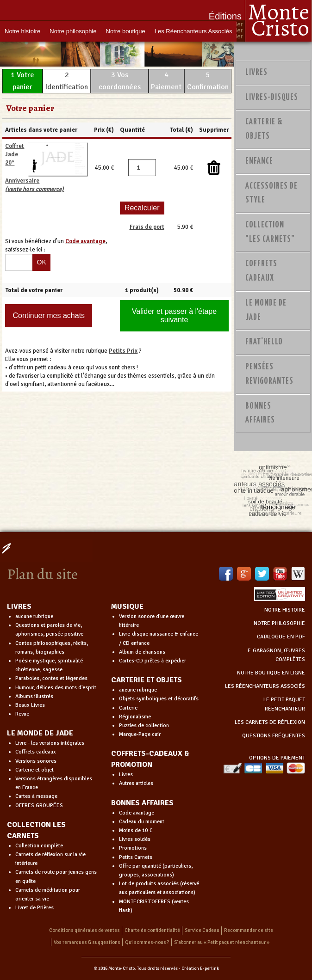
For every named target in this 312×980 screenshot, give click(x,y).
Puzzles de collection (144, 726)
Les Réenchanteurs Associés (193, 31)
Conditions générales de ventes (84, 930)
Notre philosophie (73, 31)
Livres (256, 73)
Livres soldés (135, 839)
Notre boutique (126, 31)
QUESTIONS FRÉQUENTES (274, 736)
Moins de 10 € (136, 830)
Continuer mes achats (49, 315)
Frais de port (147, 227)
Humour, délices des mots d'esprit (56, 688)
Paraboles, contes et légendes (51, 678)
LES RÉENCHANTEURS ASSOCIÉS (265, 686)
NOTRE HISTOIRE (285, 610)
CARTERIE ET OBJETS (147, 680)
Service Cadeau (202, 930)
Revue (22, 714)
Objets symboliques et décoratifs (159, 699)
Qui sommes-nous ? (147, 942)
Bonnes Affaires (260, 413)
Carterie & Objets (264, 129)
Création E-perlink (200, 968)
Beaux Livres (30, 705)
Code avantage (137, 813)
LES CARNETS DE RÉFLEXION (270, 722)
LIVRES (19, 606)
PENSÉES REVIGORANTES (269, 374)
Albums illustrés (34, 696)
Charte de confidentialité (152, 930)
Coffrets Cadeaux (261, 271)
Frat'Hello (264, 342)
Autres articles (136, 783)
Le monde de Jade (266, 310)
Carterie (128, 708)
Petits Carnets (136, 857)
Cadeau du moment (142, 822)
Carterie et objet (34, 770)
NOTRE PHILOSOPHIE (279, 623)
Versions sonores (36, 761)
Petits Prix (123, 351)
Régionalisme (135, 717)
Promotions (133, 848)
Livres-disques (272, 98)
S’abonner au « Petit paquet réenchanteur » (222, 942)
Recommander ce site (249, 930)
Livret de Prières (34, 908)
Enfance (259, 161)
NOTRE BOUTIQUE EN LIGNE (271, 673)
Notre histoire (22, 31)
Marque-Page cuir (140, 734)
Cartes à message (36, 796)
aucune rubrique (34, 616)
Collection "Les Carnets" (270, 232)
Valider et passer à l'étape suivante (174, 315)
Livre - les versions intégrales (50, 743)
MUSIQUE (127, 606)
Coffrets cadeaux (36, 752)
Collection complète (39, 846)
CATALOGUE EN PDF (281, 637)
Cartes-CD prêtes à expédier (153, 661)
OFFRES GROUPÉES (39, 805)
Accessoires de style (271, 193)
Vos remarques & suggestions (87, 942)
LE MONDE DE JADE (40, 733)
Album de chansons (142, 652)
